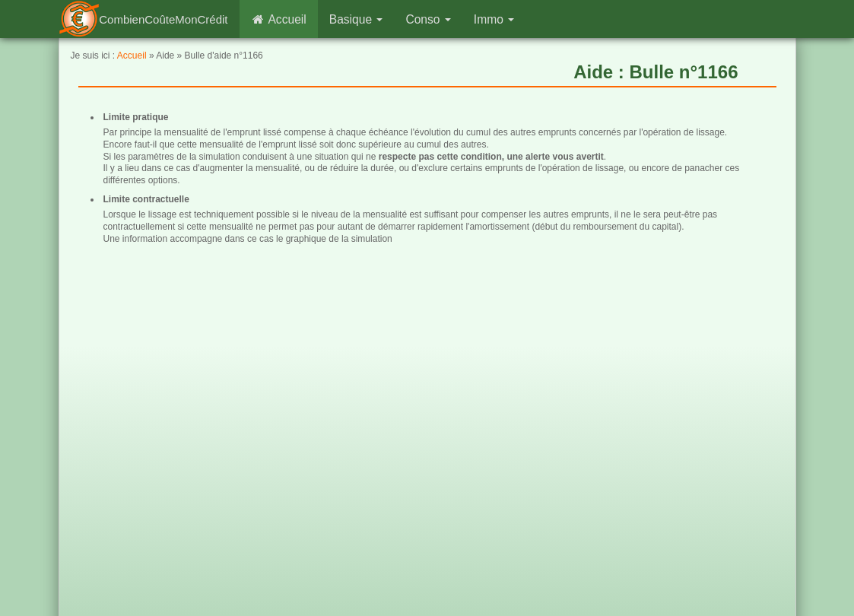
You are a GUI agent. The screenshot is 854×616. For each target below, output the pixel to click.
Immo (494, 19)
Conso (428, 19)
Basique (356, 19)
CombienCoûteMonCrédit (163, 19)
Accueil (279, 19)
